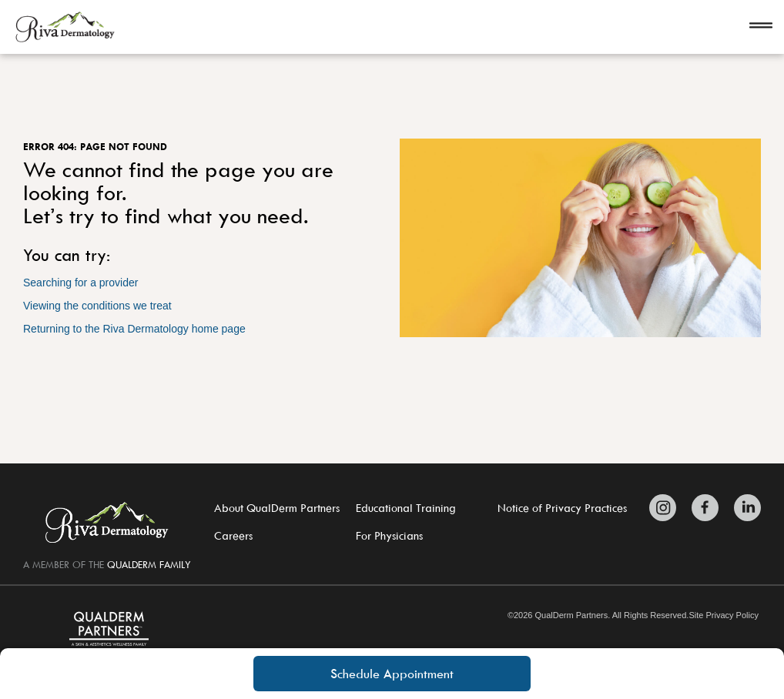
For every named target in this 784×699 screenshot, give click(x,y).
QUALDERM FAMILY (149, 564)
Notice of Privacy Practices (562, 508)
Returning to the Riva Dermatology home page (134, 329)
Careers (233, 535)
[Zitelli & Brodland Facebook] (705, 508)
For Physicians (389, 535)
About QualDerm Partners (277, 508)
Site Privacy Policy (723, 615)
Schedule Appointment (392, 674)
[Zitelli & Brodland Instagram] (667, 508)
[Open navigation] (761, 27)
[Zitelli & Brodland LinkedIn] (744, 508)
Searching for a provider (80, 283)
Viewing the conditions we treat (97, 306)
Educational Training (406, 508)
